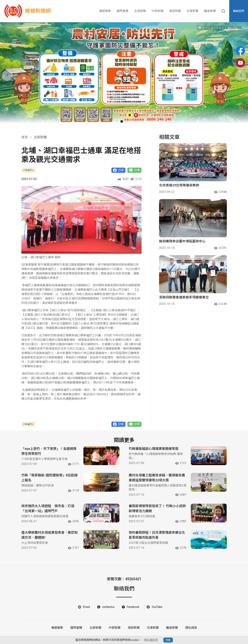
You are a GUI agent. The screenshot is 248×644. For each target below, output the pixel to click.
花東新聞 (192, 11)
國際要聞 (122, 11)
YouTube (157, 607)
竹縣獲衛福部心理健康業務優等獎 (154, 449)
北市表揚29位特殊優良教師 (179, 185)
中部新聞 (157, 11)
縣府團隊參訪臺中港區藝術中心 (182, 241)
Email (86, 607)
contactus (108, 607)
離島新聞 (210, 11)
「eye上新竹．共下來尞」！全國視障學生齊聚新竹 (49, 451)
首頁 (25, 137)
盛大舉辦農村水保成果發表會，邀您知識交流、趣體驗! (50, 535)
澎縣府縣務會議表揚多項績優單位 (184, 297)
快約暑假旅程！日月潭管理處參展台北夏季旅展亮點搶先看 (157, 535)
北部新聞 (140, 11)
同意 (168, 640)
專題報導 (105, 11)
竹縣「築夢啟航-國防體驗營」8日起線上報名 (49, 478)
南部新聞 (175, 11)
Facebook (133, 607)
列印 (123, 179)
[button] (117, 121)
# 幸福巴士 (29, 170)
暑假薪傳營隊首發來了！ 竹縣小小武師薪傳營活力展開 (157, 509)
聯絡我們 (239, 11)
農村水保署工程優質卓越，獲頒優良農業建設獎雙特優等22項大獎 (157, 478)
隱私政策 (191, 628)
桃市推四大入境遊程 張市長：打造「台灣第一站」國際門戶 (48, 509)
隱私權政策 (151, 640)
